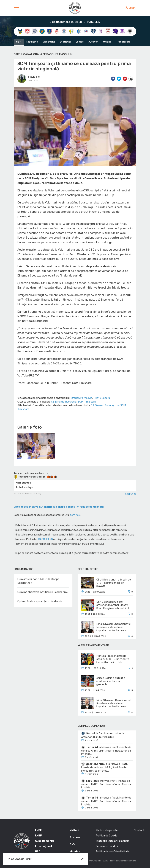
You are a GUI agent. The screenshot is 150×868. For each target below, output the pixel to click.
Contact (139, 830)
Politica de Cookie (107, 836)
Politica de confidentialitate (113, 852)
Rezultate (32, 42)
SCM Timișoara (87, 402)
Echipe (80, 42)
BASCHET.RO (46, 539)
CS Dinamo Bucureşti (64, 402)
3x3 (72, 844)
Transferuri (123, 42)
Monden (75, 852)
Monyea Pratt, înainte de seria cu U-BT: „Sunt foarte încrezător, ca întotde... (106, 750)
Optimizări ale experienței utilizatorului (40, 601)
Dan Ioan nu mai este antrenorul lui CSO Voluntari (103, 735)
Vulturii (74, 830)
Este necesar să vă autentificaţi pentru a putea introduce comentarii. (59, 507)
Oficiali (107, 42)
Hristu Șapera (102, 398)
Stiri (19, 42)
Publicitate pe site (107, 830)
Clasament (49, 42)
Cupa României (45, 841)
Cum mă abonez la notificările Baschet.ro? (43, 592)
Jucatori (93, 42)
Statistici (65, 42)
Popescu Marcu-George (30, 477)
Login (130, 8)
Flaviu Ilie (34, 77)
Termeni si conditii (107, 846)
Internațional (44, 846)
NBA (38, 852)
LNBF (39, 836)
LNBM (39, 830)
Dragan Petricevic (81, 398)
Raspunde (131, 494)
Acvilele (75, 837)
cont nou (75, 515)
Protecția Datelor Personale (113, 841)
